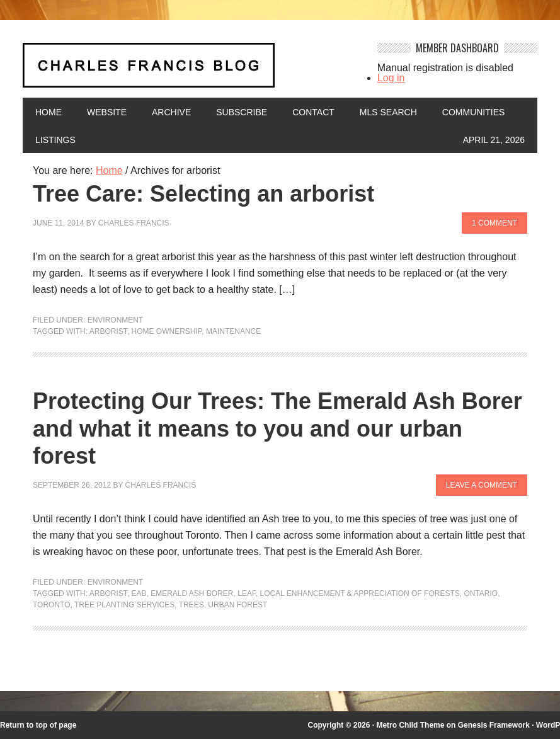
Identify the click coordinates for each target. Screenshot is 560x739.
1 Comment (494, 223)
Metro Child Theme (410, 725)
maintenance (233, 331)
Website (107, 112)
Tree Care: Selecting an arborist (203, 194)
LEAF (247, 593)
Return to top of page (38, 725)
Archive (171, 112)
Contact (313, 112)
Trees (191, 605)
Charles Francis (134, 223)
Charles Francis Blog (191, 70)
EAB (139, 593)
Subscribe (242, 112)
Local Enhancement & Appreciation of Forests (360, 593)
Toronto (52, 605)
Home (49, 112)
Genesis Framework (494, 725)
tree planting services (124, 605)
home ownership (166, 331)
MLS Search (388, 112)
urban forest (237, 605)
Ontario (481, 593)
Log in (391, 78)
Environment (116, 320)
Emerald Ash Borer (192, 593)
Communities (474, 112)
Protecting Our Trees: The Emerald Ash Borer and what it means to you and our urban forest (277, 428)
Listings (55, 140)
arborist (108, 331)
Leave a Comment (482, 485)
